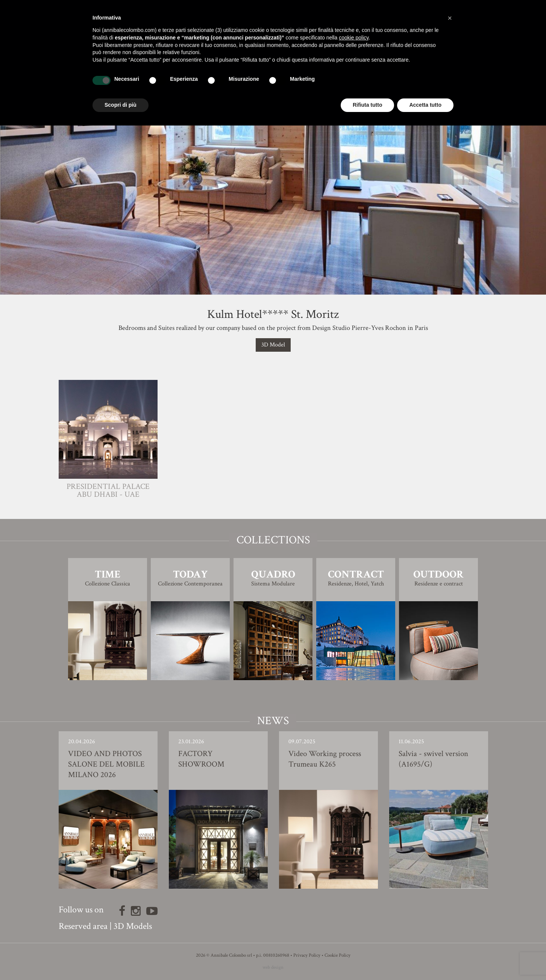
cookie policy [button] (354, 38)
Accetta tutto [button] (425, 105)
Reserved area (83, 926)
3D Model (273, 345)
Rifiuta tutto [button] (368, 105)
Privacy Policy (307, 955)
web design (273, 967)
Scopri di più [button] (121, 105)
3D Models (133, 926)
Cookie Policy (337, 955)
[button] (450, 18)
